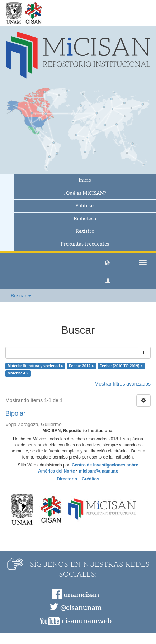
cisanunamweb (87, 621)
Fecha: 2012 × (81, 366)
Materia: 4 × (18, 373)
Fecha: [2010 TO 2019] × (121, 366)
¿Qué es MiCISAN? (85, 193)
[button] (107, 262)
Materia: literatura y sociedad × (35, 366)
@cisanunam (81, 608)
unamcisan (81, 595)
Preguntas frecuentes (85, 244)
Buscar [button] (21, 296)
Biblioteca (85, 219)
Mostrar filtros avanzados (123, 384)
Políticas (85, 206)
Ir (144, 353)
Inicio (85, 180)
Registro (85, 231)
